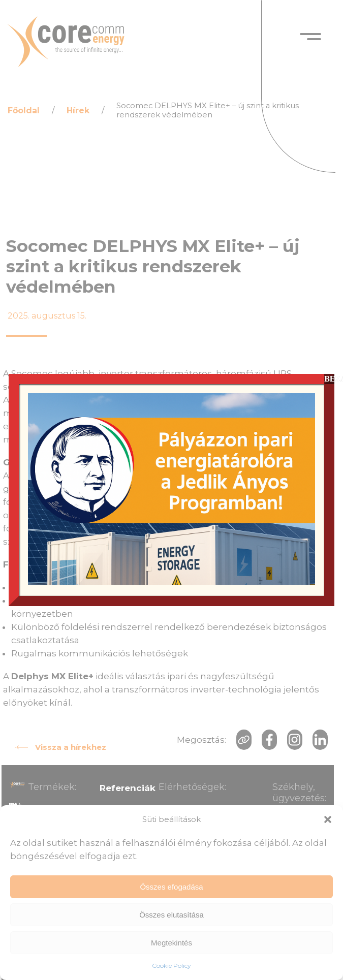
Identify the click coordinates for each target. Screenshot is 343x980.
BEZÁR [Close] (329, 379)
